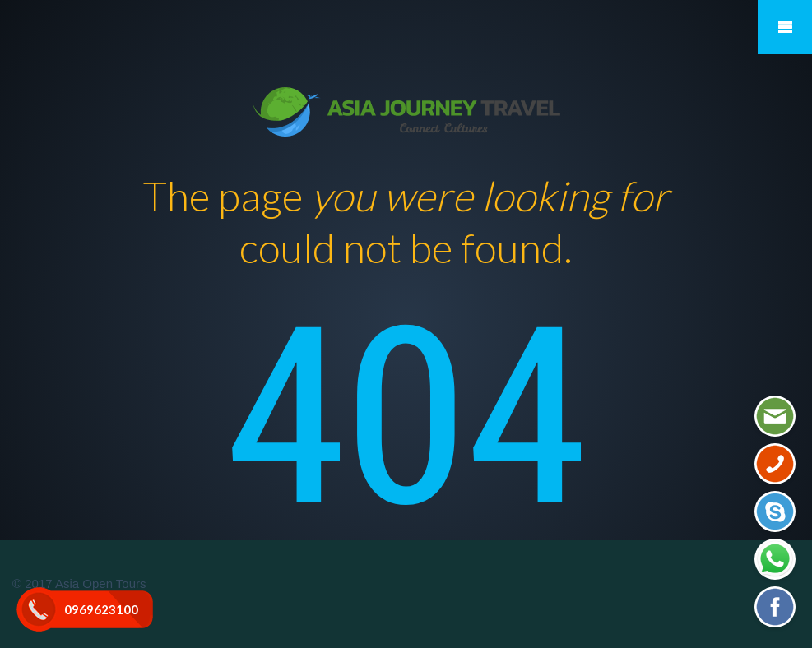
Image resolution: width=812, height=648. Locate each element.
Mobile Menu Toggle (785, 27)
